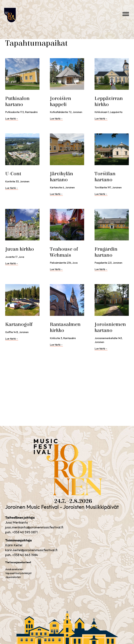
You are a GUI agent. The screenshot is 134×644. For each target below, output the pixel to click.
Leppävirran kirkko (109, 101)
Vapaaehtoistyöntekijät (18, 573)
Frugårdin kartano (106, 252)
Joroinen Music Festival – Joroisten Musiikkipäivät (15, 26)
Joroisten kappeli (61, 101)
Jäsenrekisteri (13, 577)
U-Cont (13, 174)
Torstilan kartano (105, 177)
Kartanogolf (19, 324)
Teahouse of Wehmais (64, 252)
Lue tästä (12, 118)
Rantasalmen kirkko (65, 327)
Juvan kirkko (20, 249)
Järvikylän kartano (61, 177)
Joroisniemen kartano (110, 327)
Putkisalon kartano (17, 101)
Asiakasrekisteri (14, 569)
